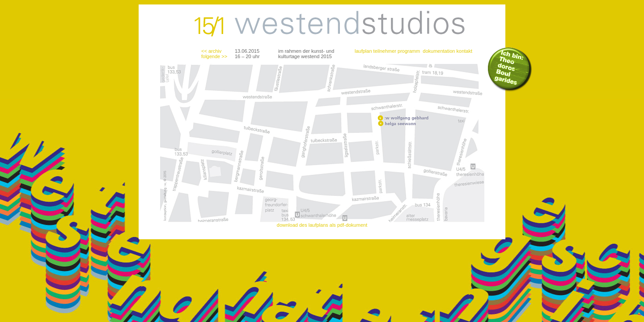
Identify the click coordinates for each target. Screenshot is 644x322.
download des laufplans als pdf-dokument (322, 225)
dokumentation (439, 51)
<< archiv (211, 51)
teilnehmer (385, 51)
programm (409, 51)
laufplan (363, 51)
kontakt (464, 51)
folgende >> (214, 56)
